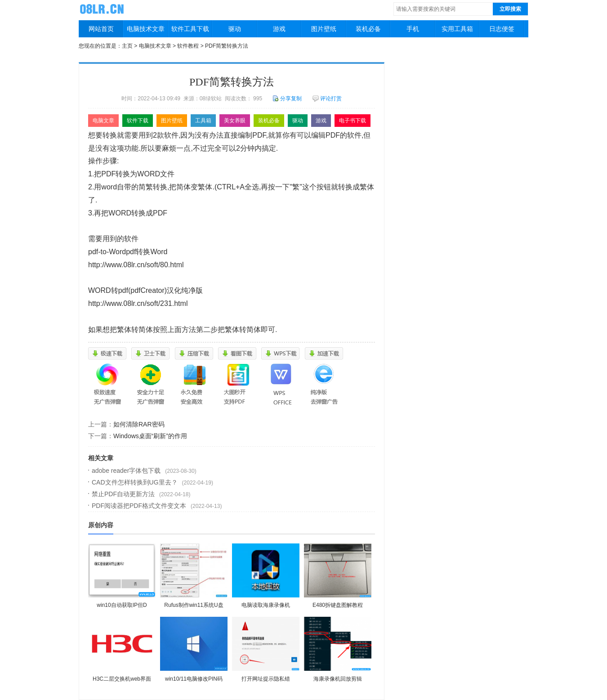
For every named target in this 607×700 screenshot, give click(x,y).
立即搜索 (510, 9)
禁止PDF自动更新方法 (123, 494)
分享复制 (287, 99)
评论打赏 (327, 99)
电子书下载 (353, 121)
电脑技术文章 (146, 29)
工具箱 (203, 121)
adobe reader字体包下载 (126, 471)
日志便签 (502, 29)
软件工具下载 (190, 29)
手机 (413, 29)
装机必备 (368, 29)
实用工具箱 (457, 29)
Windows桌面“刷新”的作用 (150, 436)
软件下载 (138, 121)
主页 (127, 46)
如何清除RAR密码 (139, 424)
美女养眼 (235, 121)
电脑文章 (103, 121)
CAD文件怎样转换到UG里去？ (135, 482)
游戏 (279, 29)
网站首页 (101, 29)
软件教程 (188, 46)
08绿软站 (103, 9)
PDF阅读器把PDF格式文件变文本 (139, 506)
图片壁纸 (324, 29)
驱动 (235, 29)
